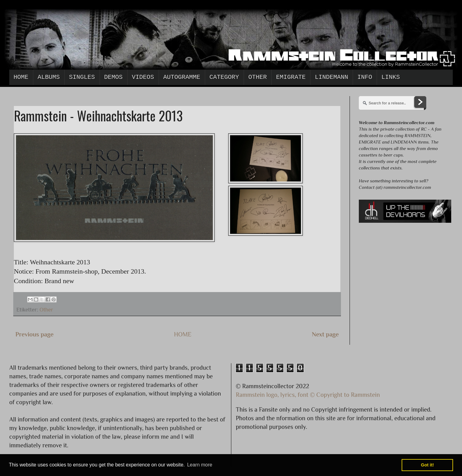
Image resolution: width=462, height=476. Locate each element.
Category (224, 77)
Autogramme (182, 77)
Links (391, 77)
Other (257, 77)
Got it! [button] (428, 465)
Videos (143, 77)
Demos (113, 77)
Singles (82, 77)
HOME (183, 334)
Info (365, 77)
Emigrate (291, 77)
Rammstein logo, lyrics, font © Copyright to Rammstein (308, 395)
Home (21, 77)
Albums (49, 77)
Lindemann (331, 77)
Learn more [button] (200, 465)
